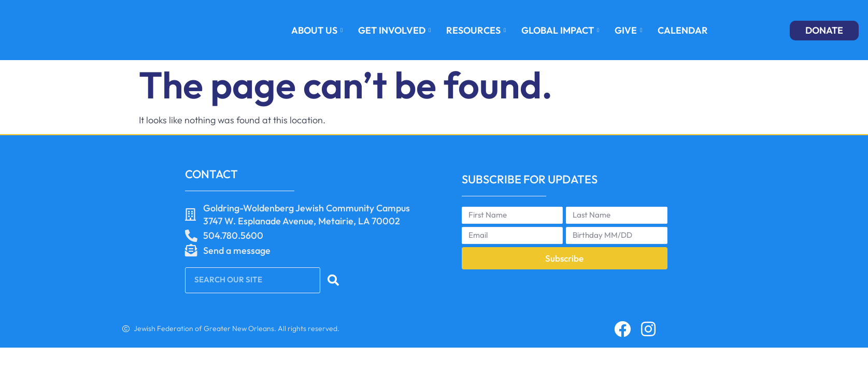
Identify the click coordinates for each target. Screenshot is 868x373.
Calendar (683, 30)
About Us (317, 30)
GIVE (628, 30)
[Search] (335, 280)
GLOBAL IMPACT (560, 30)
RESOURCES (476, 30)
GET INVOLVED (394, 30)
